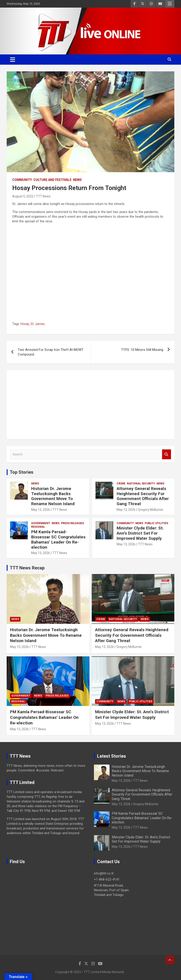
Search (167, 454)
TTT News (43, 196)
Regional (38, 527)
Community (22, 180)
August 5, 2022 (23, 196)
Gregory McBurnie (151, 510)
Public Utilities (156, 523)
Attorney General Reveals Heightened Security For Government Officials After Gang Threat (143, 496)
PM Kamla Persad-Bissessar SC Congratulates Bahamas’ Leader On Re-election (58, 539)
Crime (121, 484)
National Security (141, 484)
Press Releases (72, 523)
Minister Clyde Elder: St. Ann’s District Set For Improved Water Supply (140, 533)
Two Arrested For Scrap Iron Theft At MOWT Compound (51, 352)
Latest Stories (112, 756)
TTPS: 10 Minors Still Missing (142, 350)
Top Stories (22, 472)
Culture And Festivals (52, 180)
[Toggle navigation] (13, 60)
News (77, 180)
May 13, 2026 (41, 510)
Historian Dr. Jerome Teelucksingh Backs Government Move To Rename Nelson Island (53, 496)
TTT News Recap (27, 568)
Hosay (25, 324)
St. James (38, 324)
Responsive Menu (170, 4)
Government (41, 523)
